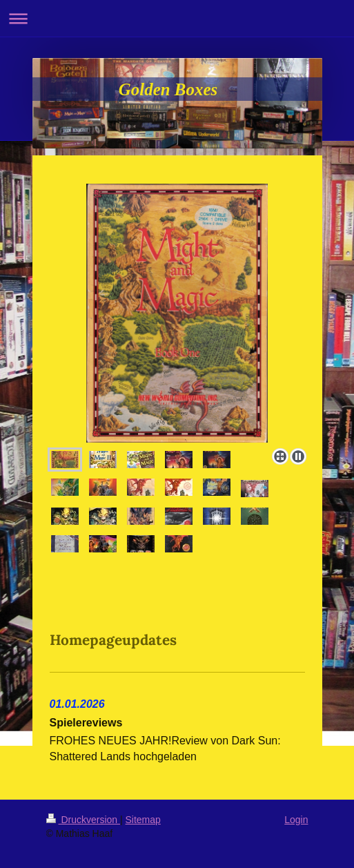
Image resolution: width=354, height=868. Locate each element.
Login (296, 820)
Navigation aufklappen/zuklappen (177, 18)
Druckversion (83, 820)
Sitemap (143, 820)
